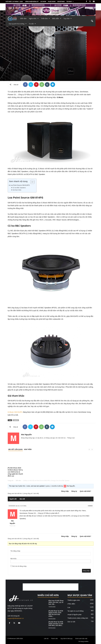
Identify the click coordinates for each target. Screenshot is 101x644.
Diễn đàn (23, 18)
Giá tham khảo (17, 190)
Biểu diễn (57, 18)
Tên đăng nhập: (15, 551)
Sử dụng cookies (84, 641)
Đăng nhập (65, 491)
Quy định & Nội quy (67, 638)
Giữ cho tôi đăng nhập (19, 566)
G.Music (16, 420)
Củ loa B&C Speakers (19, 188)
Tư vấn (32, 24)
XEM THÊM (28, 449)
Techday (70, 2)
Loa (69, 607)
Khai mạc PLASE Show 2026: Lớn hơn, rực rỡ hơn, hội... (56, 602)
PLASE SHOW (52, 2)
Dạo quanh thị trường (18, 24)
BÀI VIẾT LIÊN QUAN (16, 449)
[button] (92, 21)
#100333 (90, 506)
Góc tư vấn (71, 622)
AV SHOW (43, 2)
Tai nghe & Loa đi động (76, 611)
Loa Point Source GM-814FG (20, 185)
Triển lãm (45, 18)
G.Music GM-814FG (15, 412)
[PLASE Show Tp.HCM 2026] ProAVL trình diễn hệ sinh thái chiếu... (56, 614)
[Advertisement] (51, 587)
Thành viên (54, 638)
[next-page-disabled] (92, 450)
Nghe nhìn (34, 18)
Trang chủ (11, 481)
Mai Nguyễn (26, 434)
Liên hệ (46, 638)
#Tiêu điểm (71, 604)
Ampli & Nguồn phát (74, 615)
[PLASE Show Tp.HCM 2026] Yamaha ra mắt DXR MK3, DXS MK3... (56, 624)
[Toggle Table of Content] (31, 182)
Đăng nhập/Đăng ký (32, 2)
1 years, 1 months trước (53, 486)
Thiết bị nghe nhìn (74, 600)
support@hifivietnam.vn (16, 618)
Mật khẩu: (14, 559)
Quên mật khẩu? (85, 491)
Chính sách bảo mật (81, 638)
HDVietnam (61, 2)
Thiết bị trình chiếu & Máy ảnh (78, 618)
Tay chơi (68, 18)
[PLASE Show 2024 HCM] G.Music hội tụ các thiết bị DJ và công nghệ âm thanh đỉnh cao (15, 472)
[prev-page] (89, 450)
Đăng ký (74, 491)
